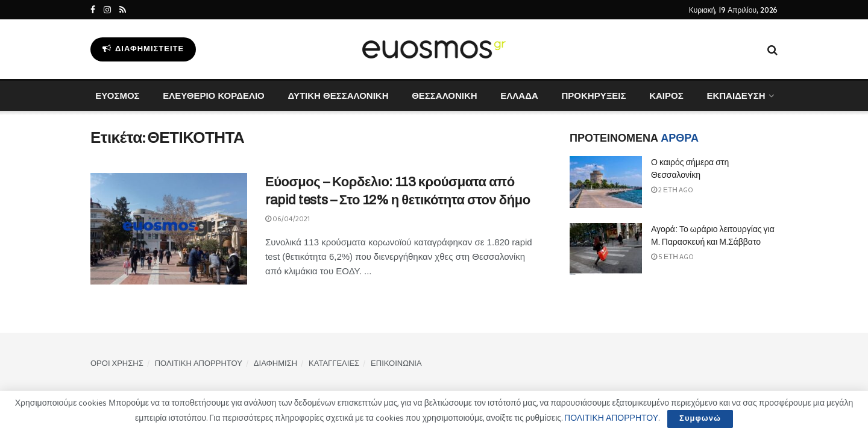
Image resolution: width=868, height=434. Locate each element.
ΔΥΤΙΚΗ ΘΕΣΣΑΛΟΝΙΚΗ (338, 96)
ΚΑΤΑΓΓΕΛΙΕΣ (334, 364)
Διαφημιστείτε (143, 49)
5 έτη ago (672, 257)
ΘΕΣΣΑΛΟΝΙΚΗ (444, 96)
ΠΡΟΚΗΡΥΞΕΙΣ (593, 96)
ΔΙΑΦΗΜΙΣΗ (275, 364)
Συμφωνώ (700, 419)
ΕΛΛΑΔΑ (519, 96)
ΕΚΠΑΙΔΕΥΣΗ (736, 96)
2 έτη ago (672, 190)
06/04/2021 (288, 219)
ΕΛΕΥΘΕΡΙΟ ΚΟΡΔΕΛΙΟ (213, 96)
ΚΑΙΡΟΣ (666, 96)
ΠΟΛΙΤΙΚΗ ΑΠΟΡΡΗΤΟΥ (199, 364)
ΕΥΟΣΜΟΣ (117, 96)
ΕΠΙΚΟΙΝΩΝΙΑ (396, 364)
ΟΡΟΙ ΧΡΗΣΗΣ (117, 364)
